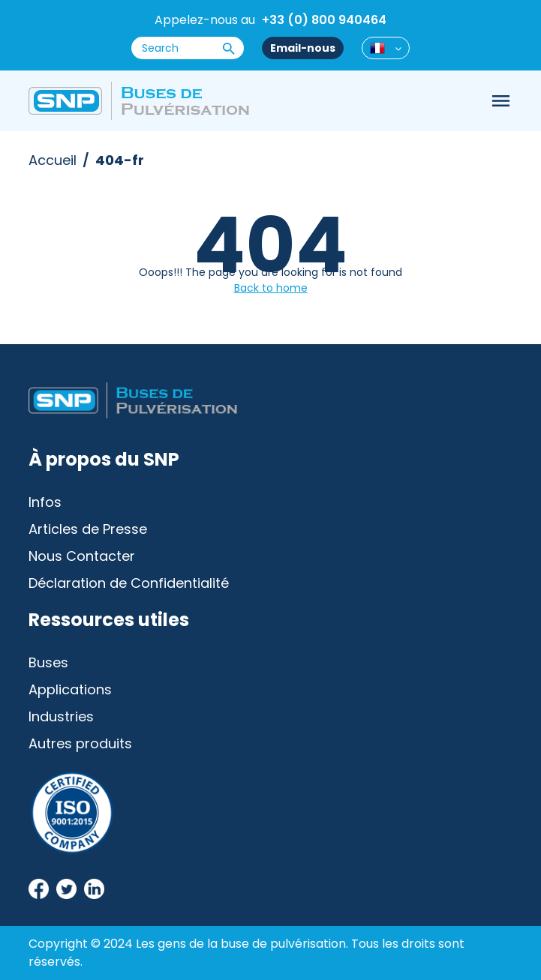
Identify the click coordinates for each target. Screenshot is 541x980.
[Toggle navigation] (500, 101)
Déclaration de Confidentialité (129, 583)
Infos (45, 502)
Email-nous (303, 48)
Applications (70, 689)
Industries (61, 716)
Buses (48, 662)
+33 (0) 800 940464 (324, 20)
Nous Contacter (82, 556)
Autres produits (80, 743)
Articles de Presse (88, 529)
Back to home (271, 288)
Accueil (53, 160)
